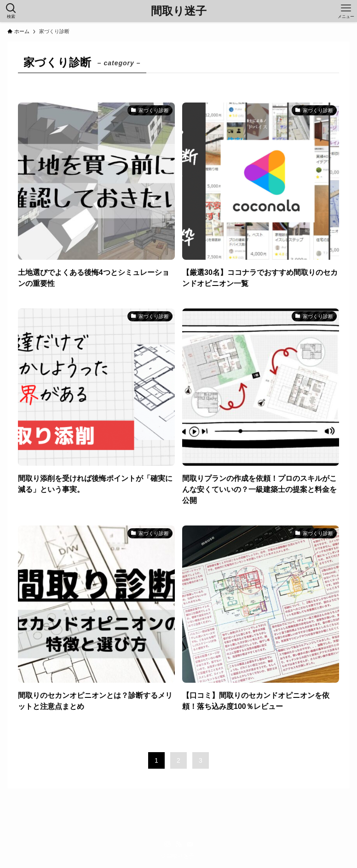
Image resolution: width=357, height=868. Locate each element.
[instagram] (167, 844)
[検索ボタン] (11, 11)
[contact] (190, 844)
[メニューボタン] (346, 11)
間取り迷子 (179, 11)
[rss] (178, 844)
